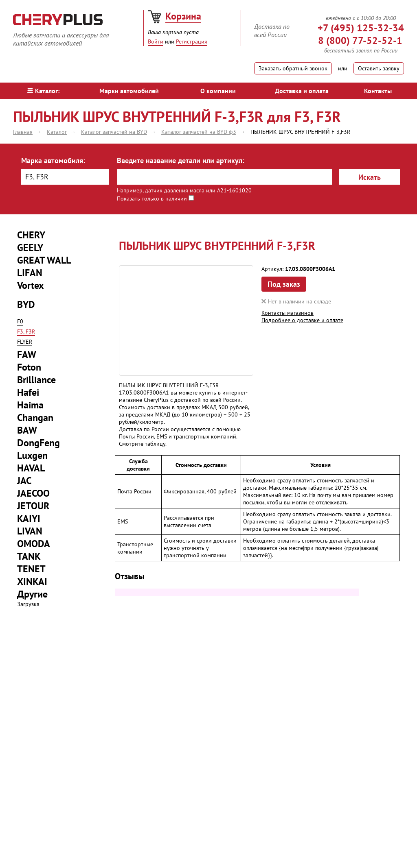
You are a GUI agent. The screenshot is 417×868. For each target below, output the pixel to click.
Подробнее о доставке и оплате (302, 320)
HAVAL (31, 468)
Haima (30, 405)
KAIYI (29, 518)
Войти (156, 41)
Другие (32, 594)
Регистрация (192, 41)
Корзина (183, 16)
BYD (26, 304)
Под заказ (284, 284)
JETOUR (33, 506)
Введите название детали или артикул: (181, 160)
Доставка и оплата (302, 91)
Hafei (28, 392)
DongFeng (38, 443)
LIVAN (30, 531)
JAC (24, 481)
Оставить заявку (379, 68)
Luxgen (32, 455)
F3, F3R (26, 331)
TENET (31, 569)
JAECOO (33, 493)
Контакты (378, 91)
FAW (27, 354)
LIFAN (30, 273)
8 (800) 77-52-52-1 (360, 40)
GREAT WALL (44, 260)
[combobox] (65, 177)
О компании (218, 91)
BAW (27, 430)
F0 (20, 321)
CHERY (31, 235)
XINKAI (32, 581)
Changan (35, 418)
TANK (29, 556)
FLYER (25, 342)
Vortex (31, 285)
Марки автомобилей (129, 91)
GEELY (30, 248)
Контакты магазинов (288, 313)
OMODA (34, 544)
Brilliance (36, 380)
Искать (370, 177)
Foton (29, 367)
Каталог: (43, 91)
